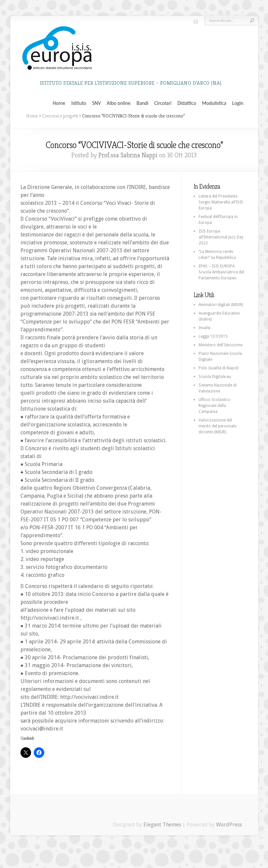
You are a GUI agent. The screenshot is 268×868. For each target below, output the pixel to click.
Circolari (163, 103)
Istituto (79, 103)
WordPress (229, 825)
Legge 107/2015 (213, 336)
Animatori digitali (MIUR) (221, 305)
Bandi (142, 103)
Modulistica (214, 103)
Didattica (187, 103)
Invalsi (205, 328)
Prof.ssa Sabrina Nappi (128, 155)
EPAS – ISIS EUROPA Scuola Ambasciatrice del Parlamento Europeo (221, 272)
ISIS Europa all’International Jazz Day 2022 (221, 237)
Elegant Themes (162, 825)
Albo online (119, 103)
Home (59, 103)
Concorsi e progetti (60, 116)
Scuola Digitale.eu (215, 377)
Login (238, 103)
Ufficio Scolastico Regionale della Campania (215, 406)
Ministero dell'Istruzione (221, 345)
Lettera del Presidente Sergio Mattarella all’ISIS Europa (221, 202)
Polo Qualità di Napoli (219, 368)
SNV (96, 103)
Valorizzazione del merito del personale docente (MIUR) (217, 426)
